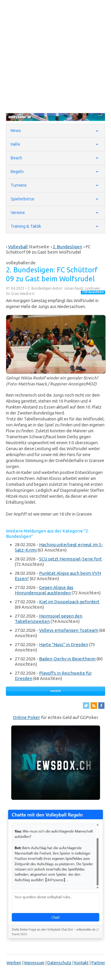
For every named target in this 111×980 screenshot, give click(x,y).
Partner (98, 963)
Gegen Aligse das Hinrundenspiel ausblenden (44, 590)
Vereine (18, 213)
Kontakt (81, 963)
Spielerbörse (22, 199)
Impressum (34, 963)
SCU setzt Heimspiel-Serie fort (70, 559)
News (16, 131)
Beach (16, 158)
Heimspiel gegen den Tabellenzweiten (49, 619)
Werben (14, 963)
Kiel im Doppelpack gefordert (69, 602)
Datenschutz (59, 963)
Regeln (17, 172)
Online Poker (26, 717)
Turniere (19, 185)
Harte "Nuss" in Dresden (64, 644)
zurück (55, 691)
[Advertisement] (55, 56)
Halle (15, 144)
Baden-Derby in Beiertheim (67, 659)
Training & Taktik (26, 226)
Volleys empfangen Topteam (69, 630)
